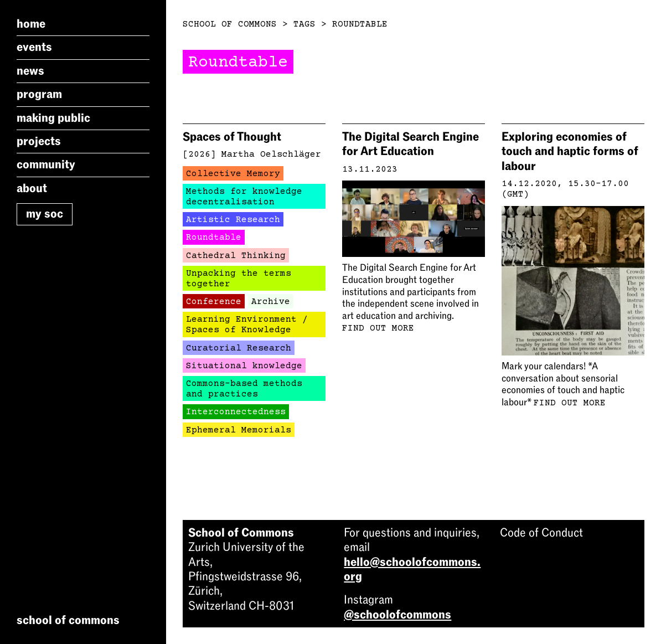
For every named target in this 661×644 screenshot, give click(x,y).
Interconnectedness (236, 412)
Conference (214, 302)
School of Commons (230, 24)
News (30, 71)
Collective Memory (233, 174)
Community (46, 164)
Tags (304, 24)
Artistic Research (233, 220)
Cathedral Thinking (236, 256)
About (32, 188)
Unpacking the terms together (239, 279)
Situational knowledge (244, 366)
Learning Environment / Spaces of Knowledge (247, 325)
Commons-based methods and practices (244, 389)
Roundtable (360, 24)
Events (34, 47)
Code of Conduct (541, 533)
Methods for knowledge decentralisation (244, 197)
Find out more (378, 328)
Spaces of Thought (232, 137)
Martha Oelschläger (271, 154)
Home (31, 24)
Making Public (53, 118)
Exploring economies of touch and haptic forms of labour (570, 151)
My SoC (45, 214)
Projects (39, 141)
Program (39, 94)
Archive (271, 302)
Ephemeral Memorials (239, 430)
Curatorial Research (239, 348)
